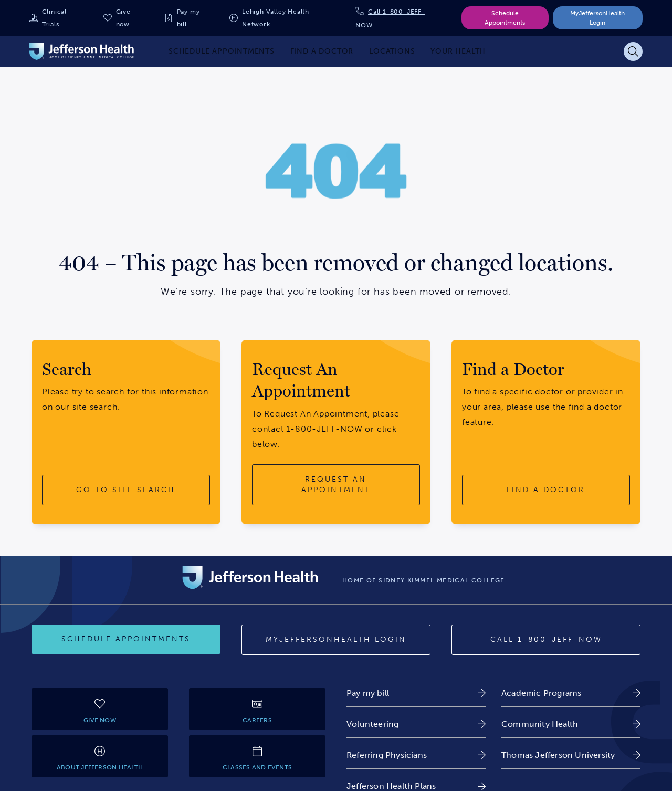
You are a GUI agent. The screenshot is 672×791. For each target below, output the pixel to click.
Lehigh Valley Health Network (276, 18)
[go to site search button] (126, 490)
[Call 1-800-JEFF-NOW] (546, 640)
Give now (123, 18)
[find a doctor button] (546, 490)
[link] (416, 693)
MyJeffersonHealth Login (597, 18)
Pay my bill (188, 18)
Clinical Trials (54, 18)
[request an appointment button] (336, 485)
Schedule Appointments (505, 18)
